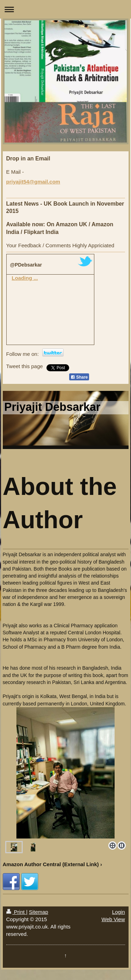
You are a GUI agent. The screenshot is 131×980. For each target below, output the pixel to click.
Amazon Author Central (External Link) (51, 864)
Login (119, 912)
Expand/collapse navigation (65, 9)
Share (79, 377)
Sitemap (39, 912)
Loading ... (25, 278)
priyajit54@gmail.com (33, 182)
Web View (113, 919)
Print (16, 912)
